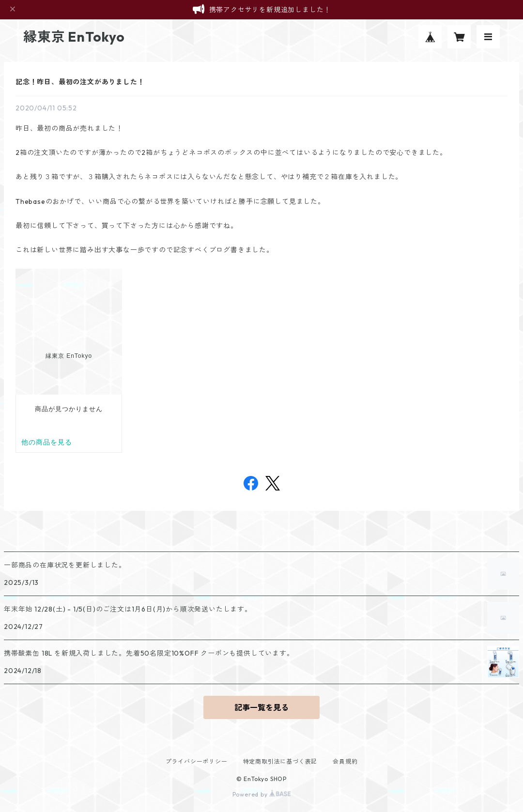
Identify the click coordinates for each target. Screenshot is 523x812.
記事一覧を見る (261, 707)
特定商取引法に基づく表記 (280, 761)
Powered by (262, 794)
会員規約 (345, 761)
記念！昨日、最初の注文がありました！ (80, 82)
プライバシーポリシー (197, 761)
